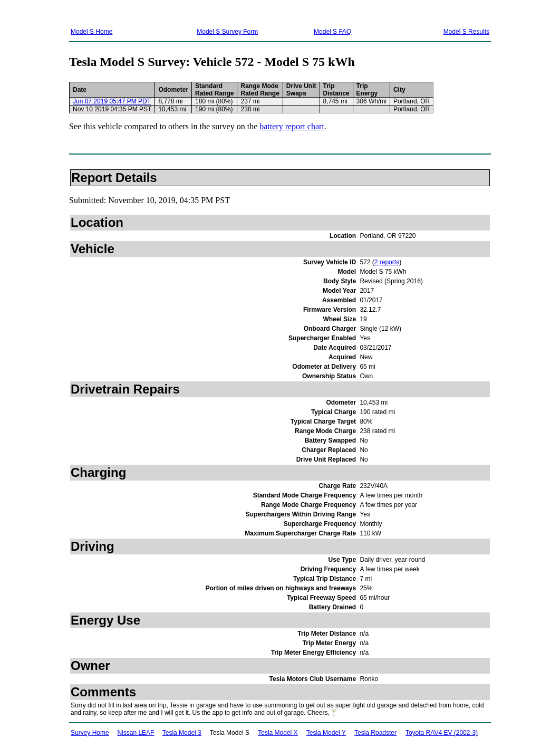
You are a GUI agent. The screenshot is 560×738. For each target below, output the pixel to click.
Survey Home (90, 733)
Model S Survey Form (227, 32)
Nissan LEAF (136, 733)
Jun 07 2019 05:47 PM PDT (112, 101)
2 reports (387, 262)
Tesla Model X (278, 733)
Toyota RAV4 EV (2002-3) (442, 733)
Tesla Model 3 (182, 733)
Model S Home (91, 32)
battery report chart (292, 126)
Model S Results (466, 32)
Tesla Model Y (326, 733)
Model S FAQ (332, 32)
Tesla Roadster (375, 733)
